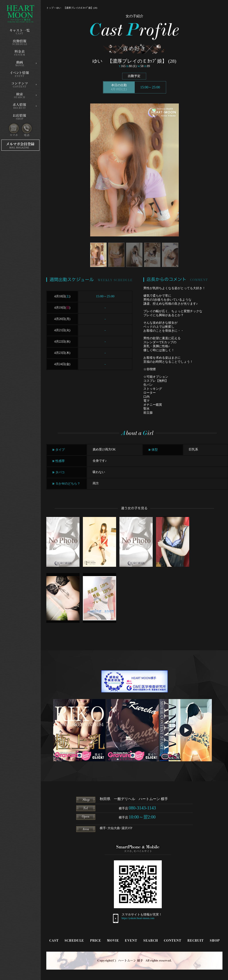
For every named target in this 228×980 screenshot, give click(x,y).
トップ (50, 8)
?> (114, 485)
